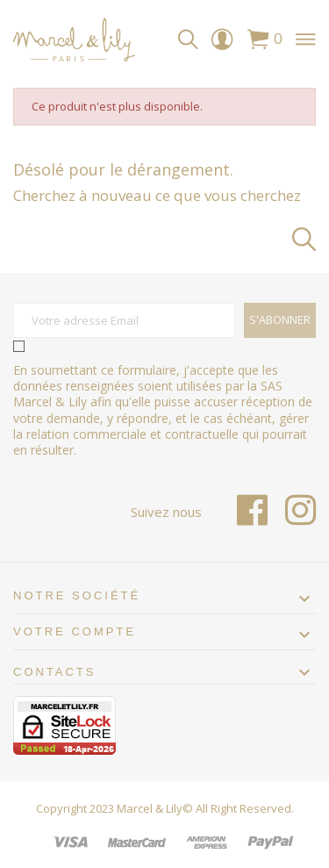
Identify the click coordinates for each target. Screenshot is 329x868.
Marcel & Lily (150, 808)
